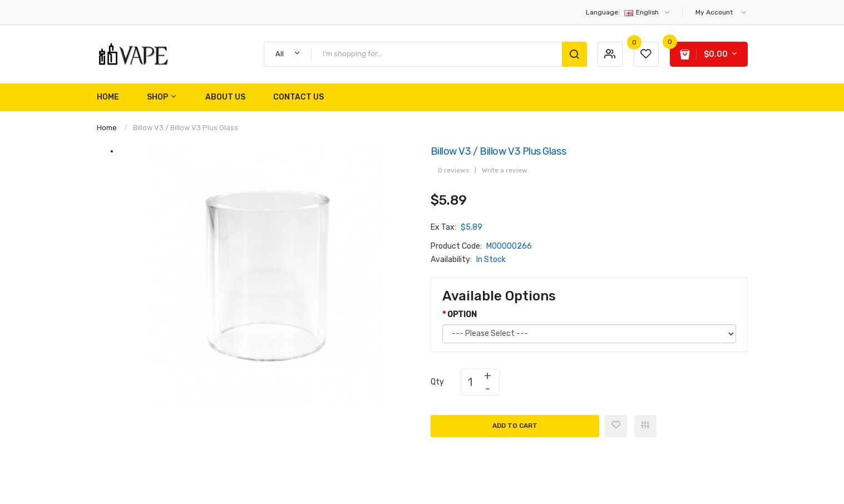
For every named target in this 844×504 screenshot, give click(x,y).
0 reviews (453, 170)
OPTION (462, 315)
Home (107, 128)
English (628, 12)
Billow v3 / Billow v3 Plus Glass (186, 128)
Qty (437, 382)
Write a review (505, 170)
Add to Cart (515, 426)
